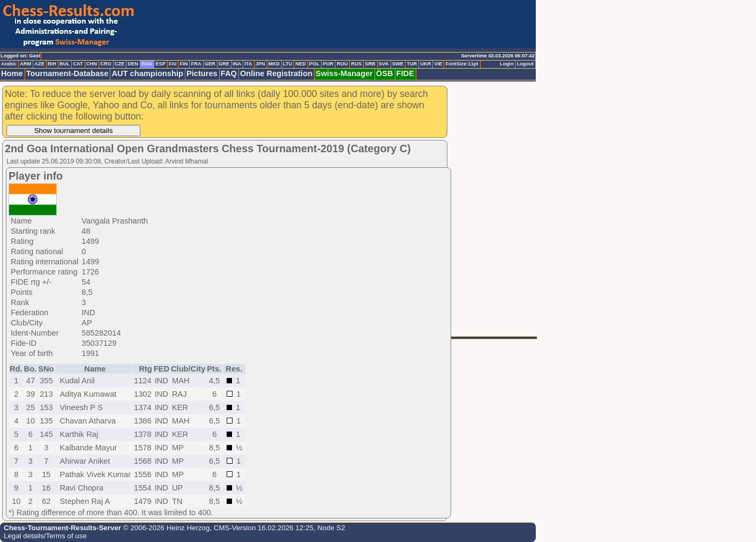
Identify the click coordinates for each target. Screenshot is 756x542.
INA (237, 64)
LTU (287, 64)
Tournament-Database (68, 73)
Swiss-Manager (344, 73)
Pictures (202, 73)
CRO (106, 64)
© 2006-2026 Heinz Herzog (165, 528)
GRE (224, 64)
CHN (92, 64)
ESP (160, 64)
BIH (52, 64)
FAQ (229, 73)
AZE (39, 64)
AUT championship (147, 73)
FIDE (405, 73)
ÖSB (385, 73)
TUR (412, 64)
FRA (196, 64)
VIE (438, 64)
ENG (147, 64)
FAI (173, 64)
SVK (384, 64)
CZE (120, 64)
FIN (184, 64)
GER (210, 64)
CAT (78, 64)
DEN (133, 64)
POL (314, 64)
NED (301, 64)
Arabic (9, 64)
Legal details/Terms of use (45, 536)
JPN (260, 64)
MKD (274, 64)
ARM (25, 64)
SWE (398, 64)
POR (328, 64)
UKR (425, 64)
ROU (342, 64)
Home (12, 73)
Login (507, 64)
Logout (525, 64)
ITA (248, 64)
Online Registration (276, 73)
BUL (65, 64)
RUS (356, 64)
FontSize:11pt (462, 64)
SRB (370, 64)
